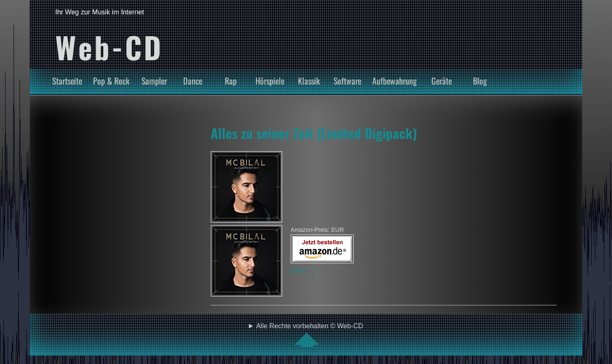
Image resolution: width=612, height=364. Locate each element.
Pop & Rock (111, 81)
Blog (480, 81)
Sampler (154, 81)
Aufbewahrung (395, 81)
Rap (231, 81)
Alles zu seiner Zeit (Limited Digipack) (314, 133)
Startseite (67, 81)
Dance (193, 81)
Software (347, 81)
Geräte (442, 81)
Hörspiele (270, 81)
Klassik (309, 81)
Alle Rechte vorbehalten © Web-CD (310, 335)
